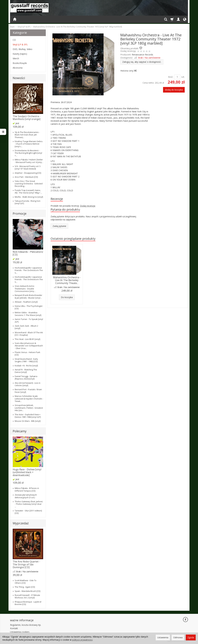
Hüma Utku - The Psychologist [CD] (29, 307)
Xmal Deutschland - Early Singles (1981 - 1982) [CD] (26, 360)
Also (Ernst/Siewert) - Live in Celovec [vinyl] (28, 384)
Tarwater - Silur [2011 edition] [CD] (28, 512)
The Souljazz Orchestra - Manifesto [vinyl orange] (27, 118)
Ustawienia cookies (20, 632)
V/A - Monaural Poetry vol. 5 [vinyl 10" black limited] (28, 167)
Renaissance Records (142, 55)
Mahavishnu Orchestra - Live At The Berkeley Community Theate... (67, 280)
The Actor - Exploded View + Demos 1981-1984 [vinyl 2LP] (28, 416)
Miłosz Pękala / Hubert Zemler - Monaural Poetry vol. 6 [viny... (29, 161)
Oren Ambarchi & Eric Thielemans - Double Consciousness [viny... (25, 289)
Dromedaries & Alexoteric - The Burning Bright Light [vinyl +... (28, 153)
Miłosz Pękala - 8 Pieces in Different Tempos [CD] (27, 489)
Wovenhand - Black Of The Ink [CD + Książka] (29, 334)
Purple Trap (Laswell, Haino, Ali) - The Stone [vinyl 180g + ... (28, 191)
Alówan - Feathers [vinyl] (26, 302)
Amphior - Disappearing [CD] (28, 173)
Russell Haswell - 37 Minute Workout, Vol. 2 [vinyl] (27, 596)
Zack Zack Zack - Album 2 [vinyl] (26, 327)
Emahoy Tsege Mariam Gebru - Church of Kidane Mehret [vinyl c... (29, 144)
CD (14, 40)
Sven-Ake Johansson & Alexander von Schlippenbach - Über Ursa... (29, 346)
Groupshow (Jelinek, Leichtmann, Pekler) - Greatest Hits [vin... (29, 408)
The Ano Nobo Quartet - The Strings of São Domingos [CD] (26, 564)
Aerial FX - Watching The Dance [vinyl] (26, 371)
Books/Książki (20, 63)
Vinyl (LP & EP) (20, 44)
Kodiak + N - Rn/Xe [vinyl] (26, 366)
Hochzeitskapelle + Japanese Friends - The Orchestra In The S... (29, 270)
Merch (16, 58)
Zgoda (191, 637)
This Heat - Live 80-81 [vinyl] (27, 339)
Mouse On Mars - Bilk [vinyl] (28, 421)
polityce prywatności (82, 640)
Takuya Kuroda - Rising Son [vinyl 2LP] (28, 202)
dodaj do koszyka (174, 90)
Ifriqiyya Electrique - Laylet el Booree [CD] (28, 603)
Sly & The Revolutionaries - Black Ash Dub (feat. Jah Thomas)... (27, 135)
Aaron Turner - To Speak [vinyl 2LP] (29, 320)
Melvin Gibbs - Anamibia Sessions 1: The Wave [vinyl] (28, 314)
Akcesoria (18, 68)
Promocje (20, 214)
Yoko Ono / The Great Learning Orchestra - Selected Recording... (29, 184)
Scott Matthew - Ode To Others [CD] (26, 582)
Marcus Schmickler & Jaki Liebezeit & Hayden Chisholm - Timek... (29, 399)
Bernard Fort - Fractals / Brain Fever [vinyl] (28, 391)
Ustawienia (163, 637)
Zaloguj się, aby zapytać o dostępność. (142, 62)
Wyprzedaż (21, 523)
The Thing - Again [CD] (25, 587)
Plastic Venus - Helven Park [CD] (27, 353)
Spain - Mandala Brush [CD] (28, 591)
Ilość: (171, 77)
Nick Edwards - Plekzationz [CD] (28, 253)
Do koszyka (67, 297)
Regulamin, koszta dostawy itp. (26, 625)
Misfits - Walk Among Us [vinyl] (29, 197)
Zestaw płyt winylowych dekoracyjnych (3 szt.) (26, 496)
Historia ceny (128, 71)
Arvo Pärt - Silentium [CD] (26, 177)
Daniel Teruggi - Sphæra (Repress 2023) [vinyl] (26, 377)
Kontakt (14, 628)
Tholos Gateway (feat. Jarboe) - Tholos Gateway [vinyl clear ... (29, 504)
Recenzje (57, 199)
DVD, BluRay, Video (23, 49)
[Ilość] (177, 77)
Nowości (19, 78)
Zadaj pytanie (59, 226)
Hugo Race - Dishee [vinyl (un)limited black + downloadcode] (27, 472)
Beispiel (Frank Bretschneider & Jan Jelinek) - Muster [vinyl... (28, 296)
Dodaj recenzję (88, 206)
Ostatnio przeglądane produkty (73, 239)
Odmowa (178, 637)
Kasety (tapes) (20, 54)
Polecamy (20, 431)
